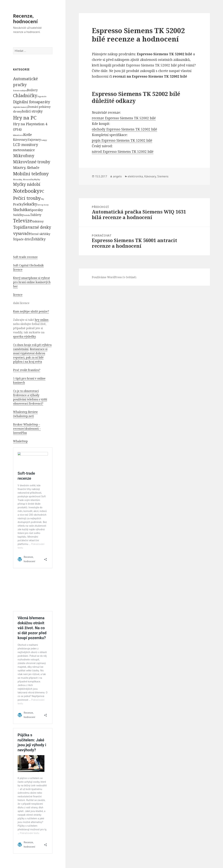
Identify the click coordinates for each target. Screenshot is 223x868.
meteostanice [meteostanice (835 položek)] (24, 150)
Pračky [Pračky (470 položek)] (18, 204)
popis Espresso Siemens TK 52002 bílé (122, 140)
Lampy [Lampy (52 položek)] (44, 140)
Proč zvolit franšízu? (27, 370)
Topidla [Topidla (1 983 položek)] (20, 227)
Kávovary (150, 176)
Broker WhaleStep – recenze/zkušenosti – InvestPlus (27, 429)
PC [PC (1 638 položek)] (42, 191)
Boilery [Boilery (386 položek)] (32, 90)
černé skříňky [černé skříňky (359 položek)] (41, 234)
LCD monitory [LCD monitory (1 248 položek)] (26, 145)
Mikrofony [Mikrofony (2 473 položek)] (24, 156)
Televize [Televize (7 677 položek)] (23, 221)
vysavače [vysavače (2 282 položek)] (22, 233)
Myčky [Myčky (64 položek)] (37, 179)
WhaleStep (20, 441)
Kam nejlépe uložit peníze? (31, 311)
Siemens (163, 176)
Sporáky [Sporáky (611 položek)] (36, 210)
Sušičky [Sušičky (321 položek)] (18, 215)
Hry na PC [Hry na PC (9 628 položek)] (25, 118)
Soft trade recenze (25, 257)
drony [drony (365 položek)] (18, 111)
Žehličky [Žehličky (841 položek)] (39, 239)
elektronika (135, 176)
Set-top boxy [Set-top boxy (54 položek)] (43, 205)
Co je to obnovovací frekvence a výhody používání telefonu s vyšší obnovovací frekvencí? (30, 397)
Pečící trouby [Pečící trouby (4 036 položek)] (27, 198)
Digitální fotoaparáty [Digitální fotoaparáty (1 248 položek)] (32, 102)
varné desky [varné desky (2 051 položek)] (39, 227)
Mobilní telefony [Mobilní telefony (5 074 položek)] (31, 174)
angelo (117, 176)
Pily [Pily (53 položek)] (42, 199)
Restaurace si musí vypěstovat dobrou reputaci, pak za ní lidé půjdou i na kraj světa (30, 355)
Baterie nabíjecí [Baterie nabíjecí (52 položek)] (20, 91)
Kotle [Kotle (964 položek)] (28, 134)
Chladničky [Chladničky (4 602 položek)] (25, 96)
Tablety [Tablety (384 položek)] (36, 215)
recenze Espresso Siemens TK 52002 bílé (124, 118)
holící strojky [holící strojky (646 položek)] (32, 111)
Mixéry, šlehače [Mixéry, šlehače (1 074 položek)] (26, 167)
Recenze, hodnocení (25, 19)
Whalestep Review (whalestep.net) (25, 414)
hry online (42, 320)
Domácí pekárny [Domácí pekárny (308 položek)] (39, 107)
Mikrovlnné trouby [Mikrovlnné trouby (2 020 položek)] (32, 162)
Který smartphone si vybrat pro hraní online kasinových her (32, 282)
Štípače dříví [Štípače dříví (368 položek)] (22, 239)
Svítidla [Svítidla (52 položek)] (27, 215)
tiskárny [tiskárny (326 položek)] (38, 221)
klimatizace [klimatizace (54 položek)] (18, 135)
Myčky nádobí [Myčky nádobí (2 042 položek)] (27, 184)
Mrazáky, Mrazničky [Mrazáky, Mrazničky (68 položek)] (24, 179)
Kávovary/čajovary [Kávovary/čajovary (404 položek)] (27, 140)
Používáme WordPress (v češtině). (114, 277)
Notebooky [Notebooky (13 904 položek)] (26, 191)
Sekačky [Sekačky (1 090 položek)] (30, 204)
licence (18, 295)
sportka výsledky (24, 336)
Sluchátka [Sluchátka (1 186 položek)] (21, 210)
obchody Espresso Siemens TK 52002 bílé (124, 129)
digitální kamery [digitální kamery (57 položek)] (20, 107)
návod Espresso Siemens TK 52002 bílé (123, 152)
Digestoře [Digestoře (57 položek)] (42, 96)
